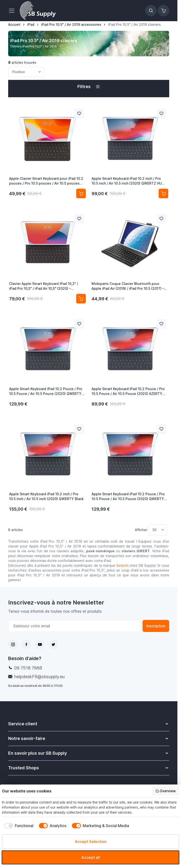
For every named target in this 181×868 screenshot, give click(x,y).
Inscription (156, 626)
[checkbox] (18, 826)
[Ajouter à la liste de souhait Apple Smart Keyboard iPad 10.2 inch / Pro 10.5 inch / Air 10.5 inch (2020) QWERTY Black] (79, 429)
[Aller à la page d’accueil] (14, 25)
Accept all (90, 857)
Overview (166, 791)
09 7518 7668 (28, 668)
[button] (89, 87)
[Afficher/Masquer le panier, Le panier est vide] (163, 11)
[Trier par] (26, 72)
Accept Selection (91, 842)
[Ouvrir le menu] (13, 11)
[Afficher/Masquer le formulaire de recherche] (151, 11)
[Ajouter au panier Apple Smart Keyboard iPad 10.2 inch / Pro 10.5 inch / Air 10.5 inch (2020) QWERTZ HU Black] (163, 193)
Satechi (122, 565)
